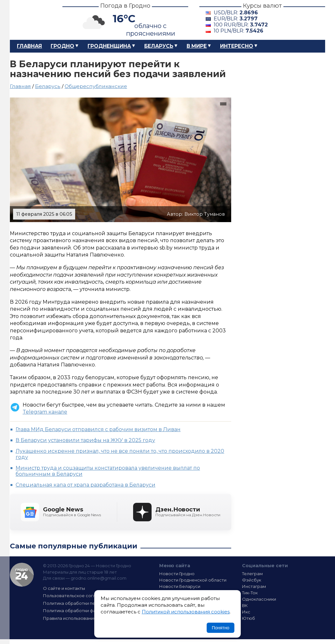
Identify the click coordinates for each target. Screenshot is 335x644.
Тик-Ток (250, 593)
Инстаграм (254, 586)
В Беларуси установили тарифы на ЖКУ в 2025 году (85, 440)
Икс (246, 612)
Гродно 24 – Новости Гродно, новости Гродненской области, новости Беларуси (31, 20)
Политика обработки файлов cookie (82, 611)
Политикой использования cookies (186, 612)
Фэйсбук (252, 580)
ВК (245, 605)
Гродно (62, 46)
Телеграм (252, 574)
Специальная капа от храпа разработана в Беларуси (86, 485)
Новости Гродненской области (193, 580)
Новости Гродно (177, 574)
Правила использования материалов (83, 618)
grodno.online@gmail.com (99, 578)
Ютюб (249, 618)
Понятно (221, 628)
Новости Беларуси (180, 586)
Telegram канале (45, 412)
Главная (29, 46)
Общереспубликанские (96, 86)
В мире (197, 46)
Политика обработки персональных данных (90, 603)
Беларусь (159, 46)
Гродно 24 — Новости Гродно (22, 575)
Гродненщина (109, 46)
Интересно (237, 46)
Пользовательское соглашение (78, 596)
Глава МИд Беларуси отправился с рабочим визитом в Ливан (98, 429)
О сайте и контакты (64, 588)
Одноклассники (259, 599)
